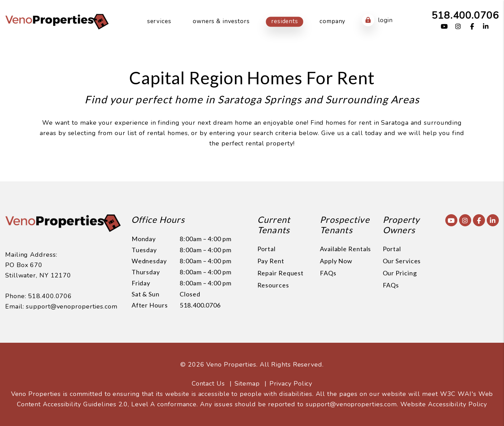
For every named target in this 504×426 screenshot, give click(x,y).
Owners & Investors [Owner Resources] (221, 21)
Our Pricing (400, 273)
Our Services (402, 261)
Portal (267, 249)
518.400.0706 (465, 15)
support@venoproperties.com (72, 306)
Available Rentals (345, 249)
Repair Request (281, 273)
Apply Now (336, 261)
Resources (273, 285)
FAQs (328, 273)
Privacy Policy (291, 384)
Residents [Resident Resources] (285, 21)
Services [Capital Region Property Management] (159, 21)
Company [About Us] (332, 21)
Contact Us (208, 384)
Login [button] (377, 20)
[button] (444, 27)
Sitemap (247, 384)
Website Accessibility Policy (444, 404)
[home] (57, 21)
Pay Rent (271, 261)
